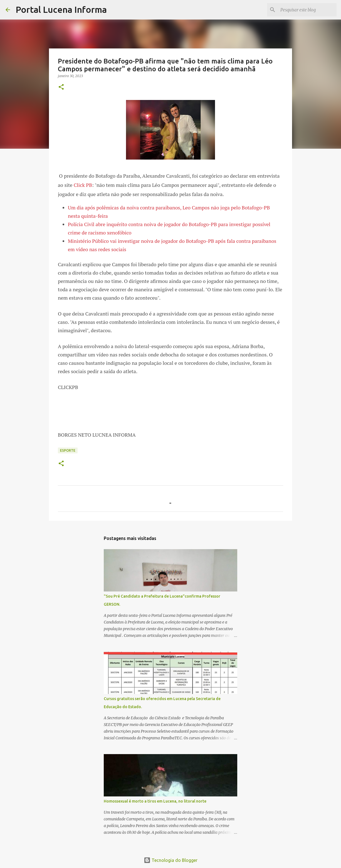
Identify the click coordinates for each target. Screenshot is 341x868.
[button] (61, 87)
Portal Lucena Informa (61, 9)
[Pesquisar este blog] (307, 10)
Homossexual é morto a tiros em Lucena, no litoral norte (155, 801)
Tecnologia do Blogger (171, 860)
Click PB (83, 185)
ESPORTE (68, 450)
